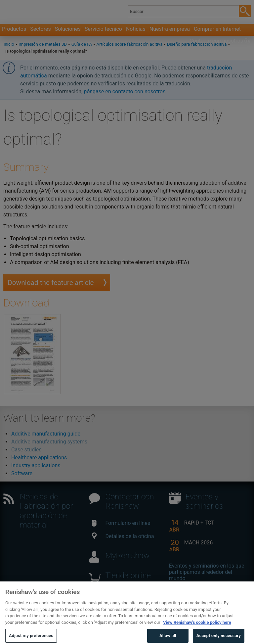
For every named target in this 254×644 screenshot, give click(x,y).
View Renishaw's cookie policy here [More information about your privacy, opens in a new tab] (197, 632)
